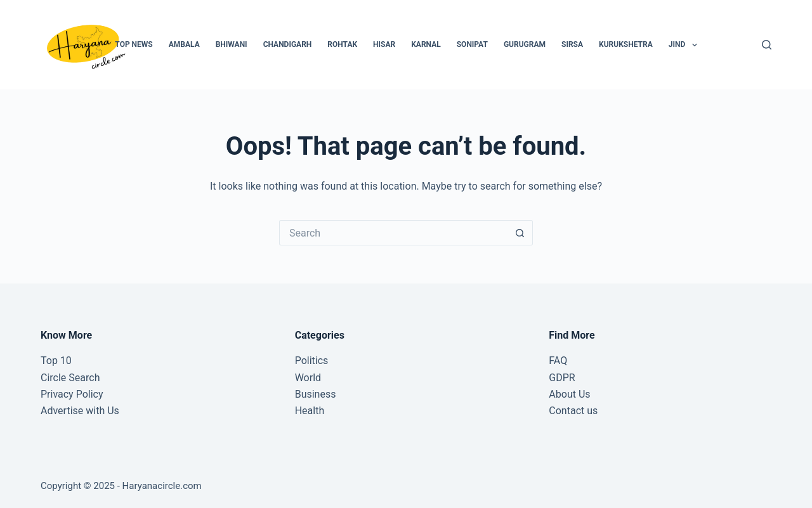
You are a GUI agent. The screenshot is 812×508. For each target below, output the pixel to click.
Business (316, 394)
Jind (685, 45)
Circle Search (70, 378)
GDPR (562, 378)
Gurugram (525, 44)
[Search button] (520, 233)
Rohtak (342, 44)
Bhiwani (232, 44)
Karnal (426, 44)
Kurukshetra (626, 44)
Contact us (573, 411)
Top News (134, 44)
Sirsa (572, 44)
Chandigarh (288, 44)
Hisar (384, 44)
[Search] (767, 45)
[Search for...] (393, 233)
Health (310, 411)
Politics (312, 361)
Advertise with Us (80, 411)
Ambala (184, 44)
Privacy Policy (72, 394)
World (308, 378)
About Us (569, 394)
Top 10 (56, 361)
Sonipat (472, 44)
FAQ (558, 361)
